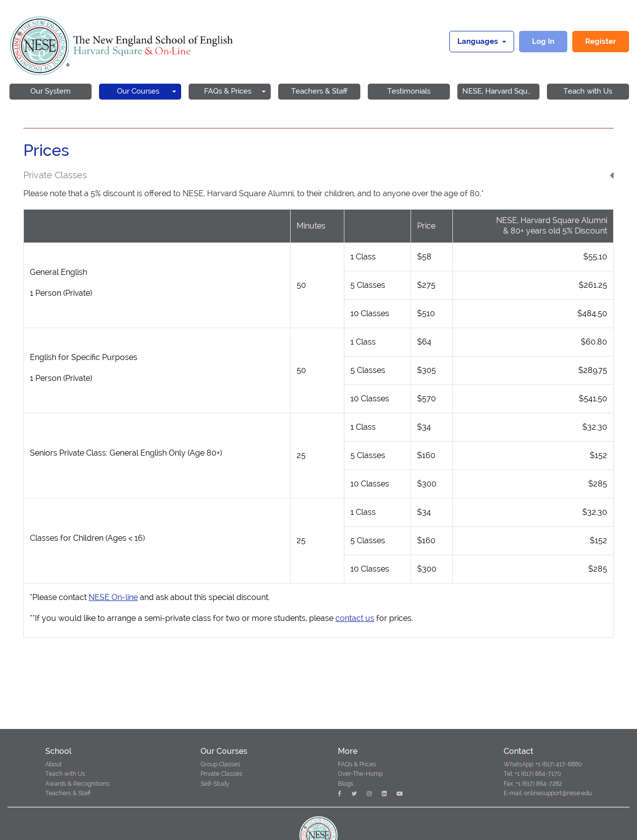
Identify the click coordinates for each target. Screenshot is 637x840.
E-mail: (513, 793)
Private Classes (221, 774)
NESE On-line (113, 597)
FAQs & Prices (357, 764)
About (53, 764)
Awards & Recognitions (77, 784)
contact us (355, 618)
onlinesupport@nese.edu (557, 793)
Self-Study (215, 784)
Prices (46, 150)
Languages (479, 41)
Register (601, 41)
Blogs (346, 784)
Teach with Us (65, 774)
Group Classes (220, 764)
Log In (543, 41)
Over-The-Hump (360, 774)
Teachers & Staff (68, 793)
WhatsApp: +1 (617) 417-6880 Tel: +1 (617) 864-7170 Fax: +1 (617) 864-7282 (543, 774)
